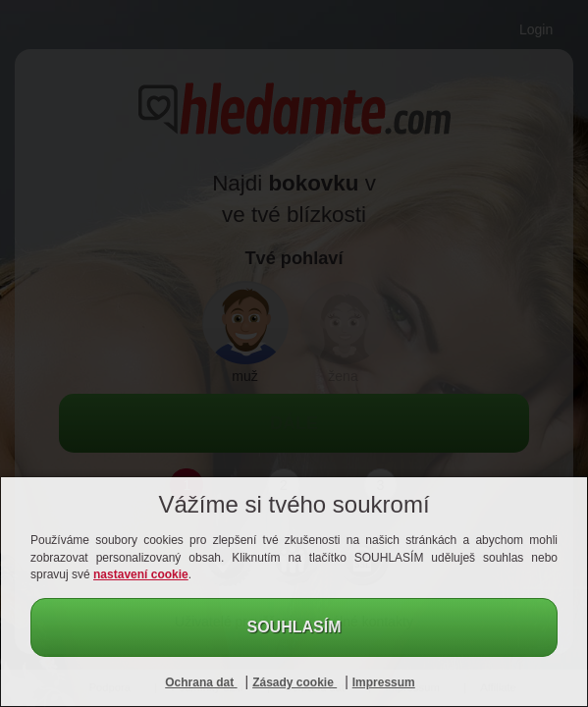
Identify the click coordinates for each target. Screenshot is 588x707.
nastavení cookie (141, 574)
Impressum (384, 682)
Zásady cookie (294, 682)
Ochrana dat (201, 682)
